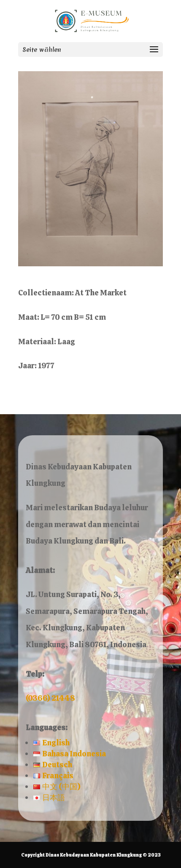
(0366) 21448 (50, 698)
